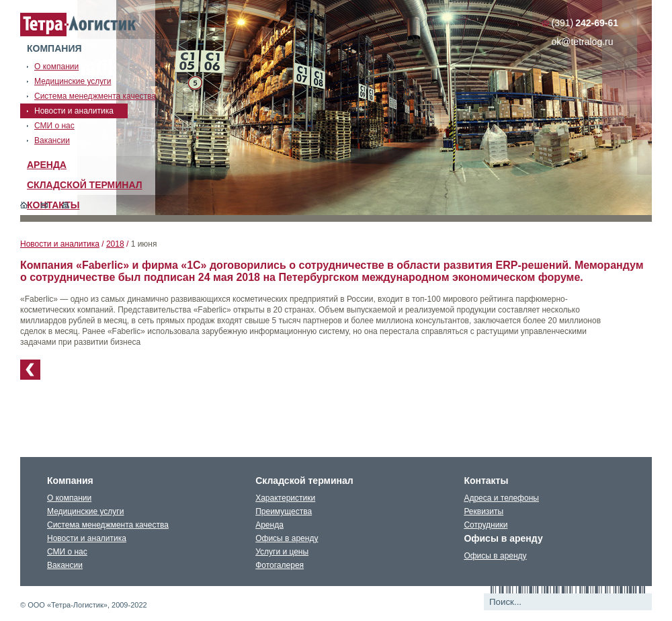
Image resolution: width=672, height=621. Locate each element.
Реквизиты (484, 511)
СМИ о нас (67, 552)
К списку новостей (30, 370)
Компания (54, 48)
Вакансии (65, 565)
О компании (69, 498)
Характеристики (285, 498)
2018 (115, 244)
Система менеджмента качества (108, 525)
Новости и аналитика (60, 244)
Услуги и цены (282, 552)
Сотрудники (486, 525)
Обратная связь (45, 205)
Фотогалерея (280, 565)
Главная (24, 205)
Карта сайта (66, 205)
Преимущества (284, 511)
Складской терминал (85, 185)
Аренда (47, 165)
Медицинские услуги (85, 511)
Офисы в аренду (287, 538)
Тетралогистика (79, 25)
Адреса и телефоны (501, 498)
